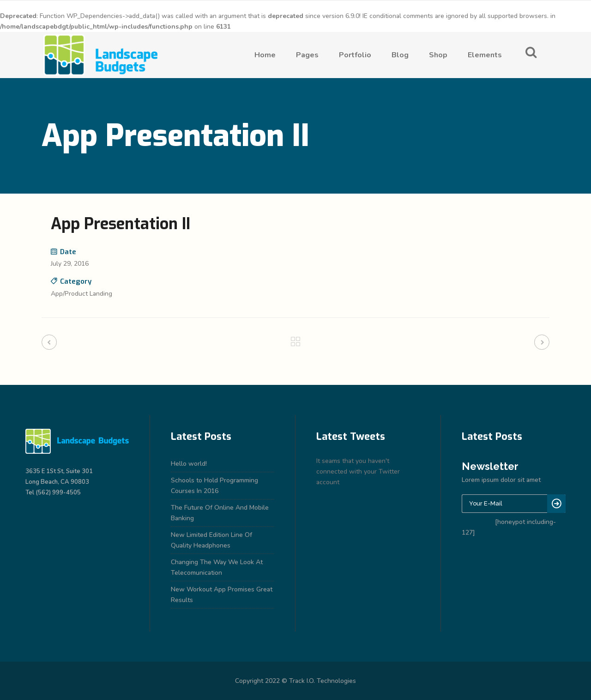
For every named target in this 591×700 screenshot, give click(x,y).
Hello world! (189, 464)
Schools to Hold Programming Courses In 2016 (214, 486)
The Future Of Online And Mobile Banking (220, 513)
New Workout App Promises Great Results (222, 595)
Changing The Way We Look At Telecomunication (217, 567)
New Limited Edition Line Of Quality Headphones (211, 540)
